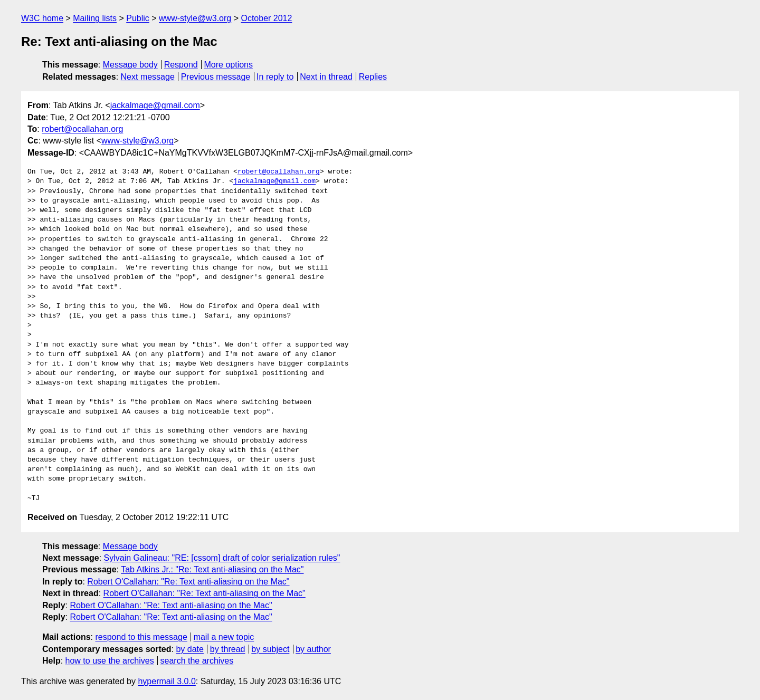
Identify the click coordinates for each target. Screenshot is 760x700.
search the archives (197, 661)
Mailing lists (95, 18)
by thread (228, 649)
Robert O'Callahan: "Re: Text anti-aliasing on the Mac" (188, 582)
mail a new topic (224, 637)
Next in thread (326, 77)
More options (229, 65)
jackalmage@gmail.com (155, 105)
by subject (270, 649)
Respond (181, 65)
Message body (130, 65)
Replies (373, 77)
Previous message (216, 77)
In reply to (275, 77)
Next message (148, 77)
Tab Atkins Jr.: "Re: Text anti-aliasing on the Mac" (212, 569)
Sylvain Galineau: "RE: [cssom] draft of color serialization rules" (222, 558)
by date (189, 649)
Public (138, 18)
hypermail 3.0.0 (167, 681)
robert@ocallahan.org (82, 129)
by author (313, 649)
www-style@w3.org (195, 18)
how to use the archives (110, 661)
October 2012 (266, 18)
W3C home (42, 18)
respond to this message (141, 637)
